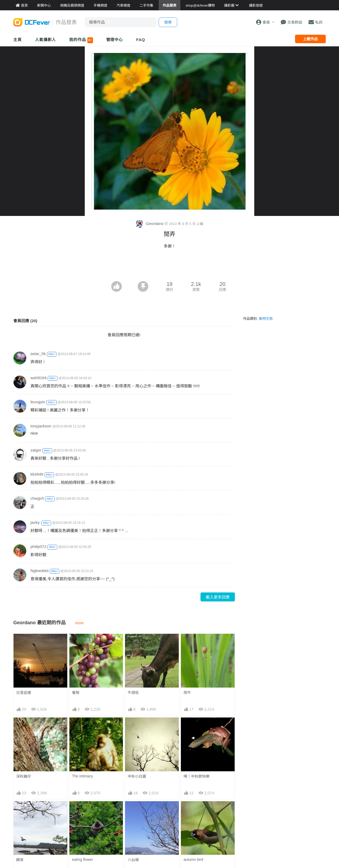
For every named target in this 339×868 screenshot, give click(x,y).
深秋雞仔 (24, 776)
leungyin (38, 402)
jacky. (35, 522)
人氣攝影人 (46, 40)
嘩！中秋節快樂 (197, 776)
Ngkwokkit (39, 571)
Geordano (150, 223)
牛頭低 (133, 693)
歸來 (20, 860)
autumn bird (193, 860)
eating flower (82, 860)
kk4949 (37, 474)
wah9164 (39, 378)
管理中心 (115, 40)
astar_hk (38, 354)
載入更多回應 (218, 597)
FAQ (141, 40)
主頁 (17, 40)
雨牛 (187, 693)
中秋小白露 (137, 776)
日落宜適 (24, 693)
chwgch (37, 498)
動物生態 (266, 319)
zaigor (36, 450)
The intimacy (82, 776)
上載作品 (310, 39)
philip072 (38, 546)
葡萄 (76, 693)
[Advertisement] (169, 267)
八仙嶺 (133, 860)
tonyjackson (41, 426)
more (79, 623)
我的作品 (81, 40)
